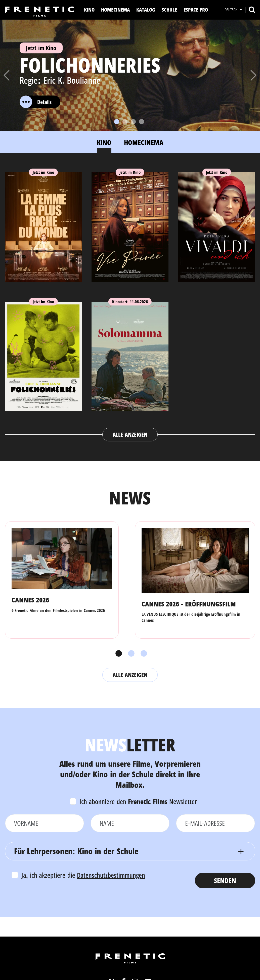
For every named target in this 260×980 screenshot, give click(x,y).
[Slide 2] (125, 122)
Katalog (146, 10)
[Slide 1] (117, 122)
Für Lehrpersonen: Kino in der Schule (76, 851)
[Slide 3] (133, 122)
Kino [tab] (104, 142)
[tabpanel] (130, 302)
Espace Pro (196, 10)
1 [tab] (117, 654)
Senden (225, 880)
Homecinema (115, 10)
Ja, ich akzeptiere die (83, 875)
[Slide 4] (142, 122)
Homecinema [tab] (144, 142)
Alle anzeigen (130, 434)
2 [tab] (130, 654)
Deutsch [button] (232, 10)
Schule (169, 10)
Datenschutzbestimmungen (111, 875)
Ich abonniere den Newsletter (138, 802)
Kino (89, 10)
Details (36, 102)
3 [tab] (143, 654)
